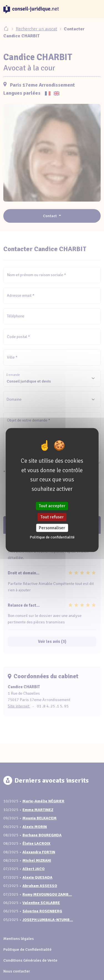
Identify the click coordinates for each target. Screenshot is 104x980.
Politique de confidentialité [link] (52, 537)
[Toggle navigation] (94, 9)
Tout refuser (52, 517)
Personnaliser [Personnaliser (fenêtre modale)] (52, 528)
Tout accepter (52, 506)
